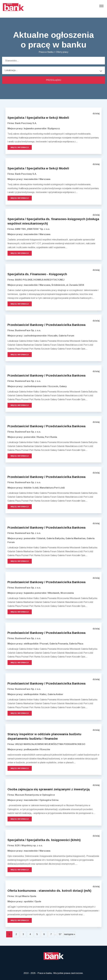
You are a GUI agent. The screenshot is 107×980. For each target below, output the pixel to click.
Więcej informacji (20, 147)
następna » (70, 934)
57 (60, 934)
